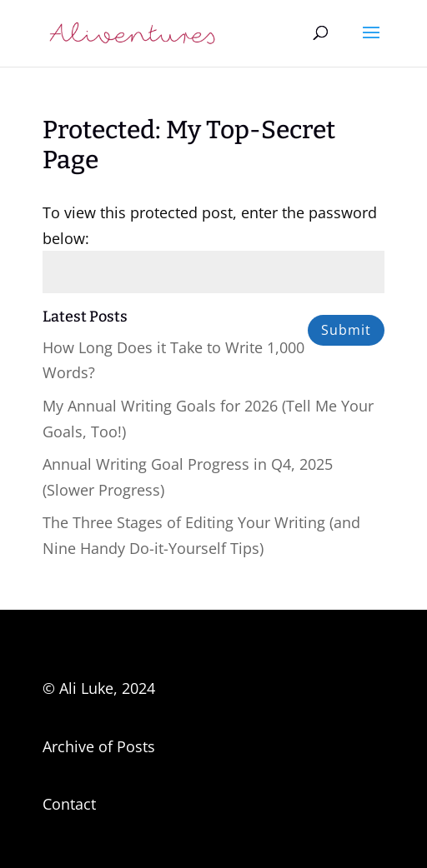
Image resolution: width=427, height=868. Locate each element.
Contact (69, 804)
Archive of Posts (99, 746)
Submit (346, 330)
